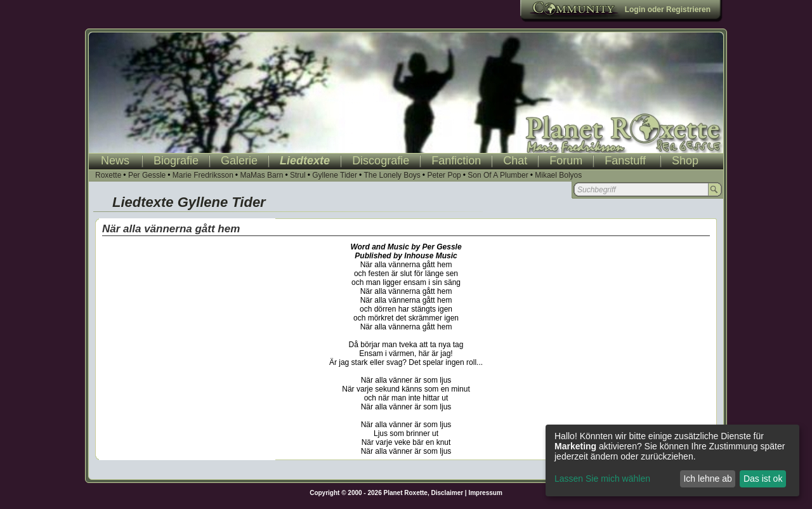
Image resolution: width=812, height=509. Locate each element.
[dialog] (672, 460)
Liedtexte (305, 161)
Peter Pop (444, 175)
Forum (566, 161)
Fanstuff (625, 161)
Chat (515, 161)
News (115, 161)
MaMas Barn (261, 175)
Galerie (239, 161)
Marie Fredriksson (203, 175)
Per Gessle (147, 175)
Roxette (108, 175)
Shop (685, 161)
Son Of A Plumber (498, 175)
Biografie (176, 161)
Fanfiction (456, 161)
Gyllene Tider (335, 175)
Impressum (485, 493)
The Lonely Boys (392, 175)
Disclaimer (448, 493)
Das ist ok (763, 479)
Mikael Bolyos (558, 175)
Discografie (381, 161)
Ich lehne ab (707, 479)
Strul (298, 175)
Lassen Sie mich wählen (602, 479)
